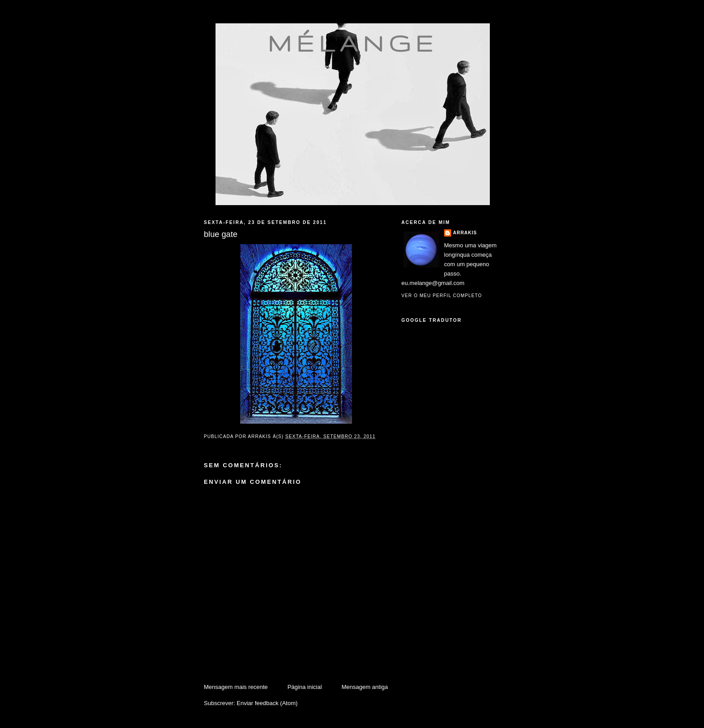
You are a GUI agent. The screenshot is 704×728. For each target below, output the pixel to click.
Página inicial (305, 687)
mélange (353, 43)
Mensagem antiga (365, 687)
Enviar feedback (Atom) (267, 703)
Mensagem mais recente (236, 687)
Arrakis (465, 233)
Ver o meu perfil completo (442, 296)
